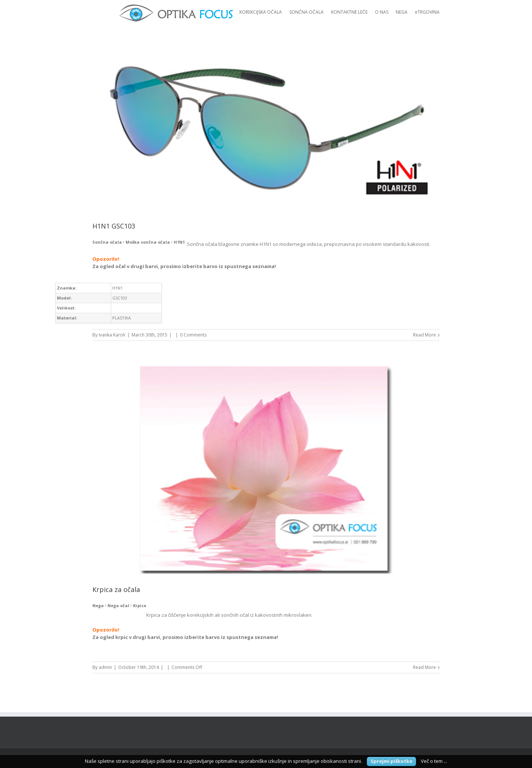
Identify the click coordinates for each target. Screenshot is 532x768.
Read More (424, 335)
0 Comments (193, 335)
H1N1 (179, 242)
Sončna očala (107, 242)
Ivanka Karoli (112, 335)
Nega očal (118, 605)
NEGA (402, 12)
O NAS (382, 12)
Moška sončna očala (148, 242)
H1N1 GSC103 (114, 226)
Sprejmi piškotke (391, 761)
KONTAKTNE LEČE (349, 12)
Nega (98, 605)
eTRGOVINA (427, 12)
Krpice (140, 605)
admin (105, 667)
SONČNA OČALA (306, 12)
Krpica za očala (116, 589)
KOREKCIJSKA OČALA (261, 12)
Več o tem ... (434, 761)
